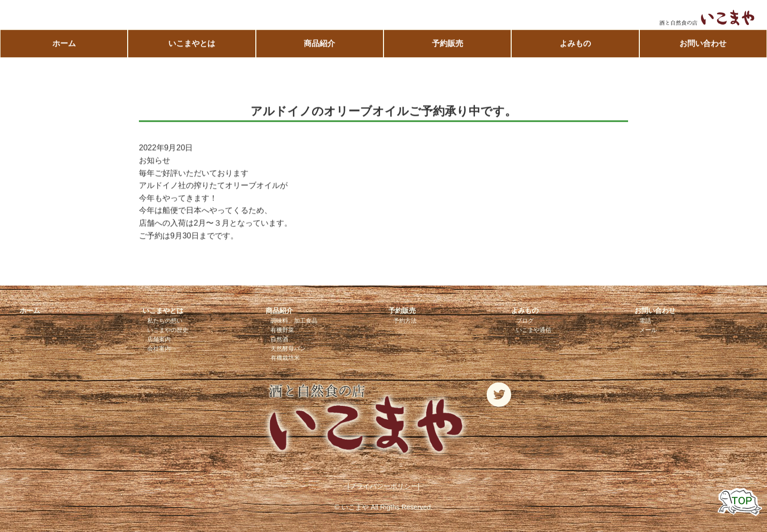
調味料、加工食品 (294, 321)
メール (648, 330)
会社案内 (159, 349)
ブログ (525, 321)
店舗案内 (159, 339)
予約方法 (405, 321)
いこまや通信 (534, 330)
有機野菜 (282, 330)
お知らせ (155, 161)
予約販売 (448, 44)
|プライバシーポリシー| (383, 486)
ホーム (64, 44)
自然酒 (279, 339)
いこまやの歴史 (168, 330)
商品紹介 (319, 44)
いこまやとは (192, 44)
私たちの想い (165, 321)
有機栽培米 (285, 358)
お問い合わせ (703, 44)
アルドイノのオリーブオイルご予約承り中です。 (383, 111)
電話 (645, 321)
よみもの (575, 44)
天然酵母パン (288, 349)
